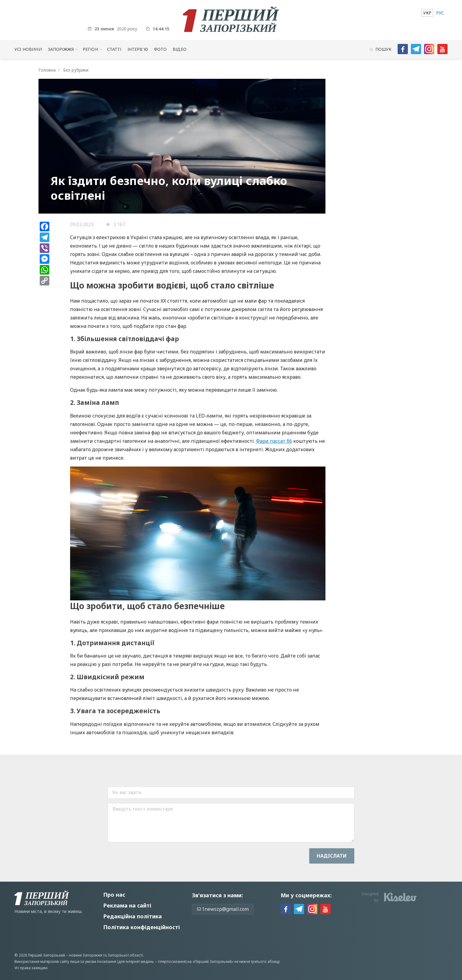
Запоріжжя (61, 49)
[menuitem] (427, 13)
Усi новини (28, 49)
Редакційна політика (132, 916)
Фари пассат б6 (274, 441)
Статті (114, 49)
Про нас (114, 895)
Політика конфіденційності (142, 927)
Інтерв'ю (138, 49)
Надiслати (332, 856)
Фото (160, 49)
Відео (180, 49)
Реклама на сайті (127, 905)
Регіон (90, 49)
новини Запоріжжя (86, 955)
